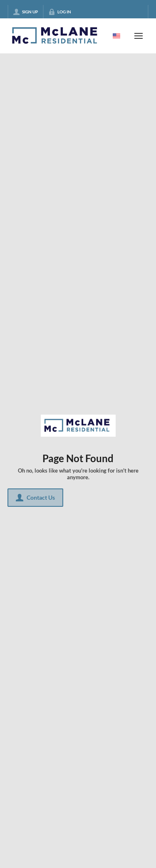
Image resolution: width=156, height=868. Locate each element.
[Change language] (116, 36)
